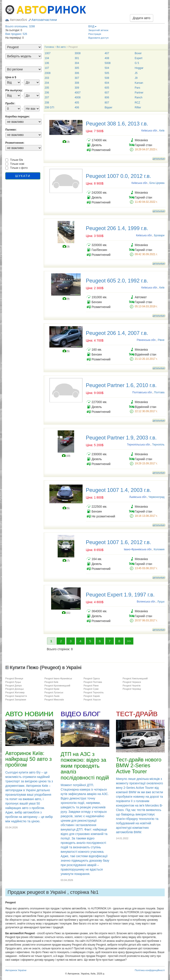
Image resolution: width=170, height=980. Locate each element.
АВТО (51, 10)
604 (107, 83)
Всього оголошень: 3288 (20, 26)
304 (77, 63)
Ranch (138, 97)
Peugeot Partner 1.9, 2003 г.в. (121, 438)
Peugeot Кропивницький (57, 686)
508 (107, 78)
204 (47, 83)
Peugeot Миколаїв (54, 700)
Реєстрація (95, 34)
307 (77, 78)
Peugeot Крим (52, 689)
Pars (137, 88)
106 (47, 63)
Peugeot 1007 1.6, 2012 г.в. (119, 542)
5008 (108, 63)
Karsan (139, 83)
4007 (78, 93)
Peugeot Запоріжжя (16, 700)
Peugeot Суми (91, 689)
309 (77, 88)
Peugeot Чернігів (132, 686)
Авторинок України (16, 970)
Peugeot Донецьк (14, 689)
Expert (138, 58)
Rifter (138, 107)
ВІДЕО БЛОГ (80, 714)
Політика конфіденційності (150, 970)
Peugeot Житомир (15, 692)
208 (47, 103)
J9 (136, 78)
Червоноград (156, 497)
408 (107, 58)
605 (107, 88)
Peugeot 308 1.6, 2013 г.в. (117, 124)
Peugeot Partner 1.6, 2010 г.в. (121, 385)
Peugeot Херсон (92, 700)
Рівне (161, 340)
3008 (78, 53)
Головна (49, 47)
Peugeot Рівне (91, 686)
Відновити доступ (99, 38)
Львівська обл (138, 497)
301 (77, 58)
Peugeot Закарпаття (16, 696)
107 (47, 68)
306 (77, 73)
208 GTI (49, 107)
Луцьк (161, 602)
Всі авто (61, 47)
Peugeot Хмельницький (135, 678)
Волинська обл (146, 602)
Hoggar (139, 68)
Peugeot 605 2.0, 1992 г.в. (117, 281)
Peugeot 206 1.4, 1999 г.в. (117, 228)
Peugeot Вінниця (14, 678)
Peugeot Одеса (92, 678)
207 (47, 97)
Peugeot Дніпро (14, 686)
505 (107, 73)
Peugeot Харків (92, 696)
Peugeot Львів (52, 696)
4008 (78, 97)
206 (47, 93)
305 (77, 68)
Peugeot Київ (51, 682)
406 (77, 107)
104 (47, 58)
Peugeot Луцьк (13, 682)
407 (107, 53)
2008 (48, 73)
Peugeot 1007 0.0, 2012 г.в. (119, 176)
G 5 (137, 63)
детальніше (159, 159)
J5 (136, 73)
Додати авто (142, 18)
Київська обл (149, 131)
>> (129, 641)
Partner (139, 93)
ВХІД (92, 26)
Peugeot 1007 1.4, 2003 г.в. (119, 490)
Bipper (109, 107)
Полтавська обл (142, 392)
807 (107, 103)
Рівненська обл (146, 340)
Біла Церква (157, 183)
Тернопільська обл (139, 445)
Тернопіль (158, 445)
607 (107, 93)
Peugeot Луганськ (54, 692)
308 (77, 83)
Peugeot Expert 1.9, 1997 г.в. (120, 595)
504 (107, 68)
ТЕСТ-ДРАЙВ (137, 714)
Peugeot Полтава (93, 682)
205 (47, 88)
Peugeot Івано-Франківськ (58, 678)
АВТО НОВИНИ (29, 714)
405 (77, 103)
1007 (48, 53)
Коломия (159, 549)
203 (47, 78)
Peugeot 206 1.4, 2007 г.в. (117, 333)
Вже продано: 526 (16, 34)
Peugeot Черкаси (132, 682)
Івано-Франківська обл (138, 549)
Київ (162, 131)
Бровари (159, 235)
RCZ (137, 103)
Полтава (159, 392)
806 (107, 97)
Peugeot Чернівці (132, 689)
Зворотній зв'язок (98, 30)
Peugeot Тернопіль (94, 692)
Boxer (138, 53)
